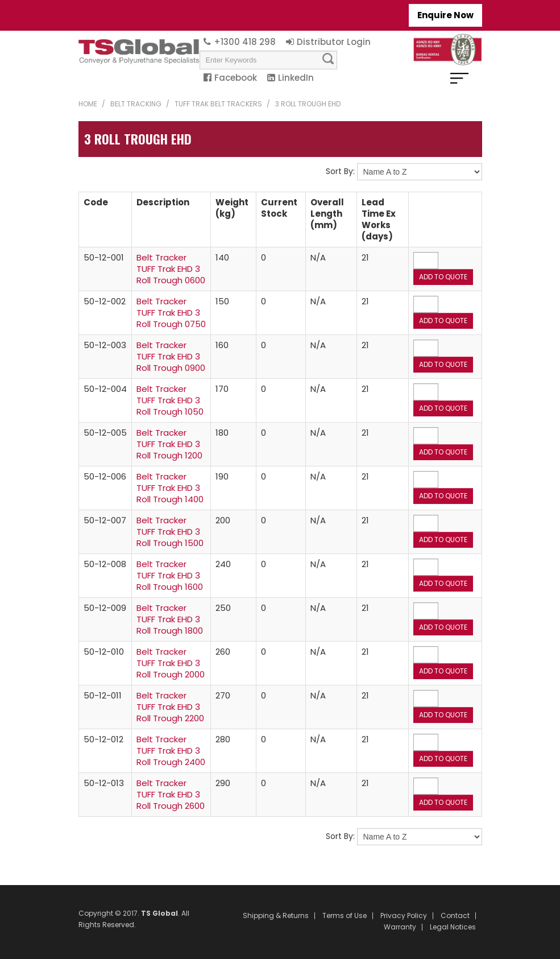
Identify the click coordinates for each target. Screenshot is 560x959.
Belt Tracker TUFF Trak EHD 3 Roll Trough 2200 (170, 707)
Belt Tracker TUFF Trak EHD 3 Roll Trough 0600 (171, 269)
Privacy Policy (404, 916)
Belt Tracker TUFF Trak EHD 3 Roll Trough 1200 (169, 444)
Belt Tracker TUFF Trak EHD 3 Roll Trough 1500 (170, 532)
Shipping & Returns (276, 916)
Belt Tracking (136, 104)
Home (88, 104)
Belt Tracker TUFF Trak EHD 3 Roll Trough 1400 (170, 488)
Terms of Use (345, 916)
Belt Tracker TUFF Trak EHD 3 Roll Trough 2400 (171, 751)
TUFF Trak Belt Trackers (218, 104)
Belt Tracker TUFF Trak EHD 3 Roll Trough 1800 (170, 619)
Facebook (236, 78)
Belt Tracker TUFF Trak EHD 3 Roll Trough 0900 (171, 356)
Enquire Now (445, 15)
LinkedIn (296, 78)
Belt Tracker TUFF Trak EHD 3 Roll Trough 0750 (171, 313)
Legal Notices (453, 927)
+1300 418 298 (245, 42)
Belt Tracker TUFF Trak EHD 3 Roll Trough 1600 (170, 575)
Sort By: (340, 171)
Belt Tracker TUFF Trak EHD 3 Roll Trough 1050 (170, 400)
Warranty (400, 927)
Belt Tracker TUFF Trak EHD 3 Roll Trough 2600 (171, 794)
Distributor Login (334, 42)
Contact (455, 916)
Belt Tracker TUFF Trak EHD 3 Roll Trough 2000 (171, 663)
